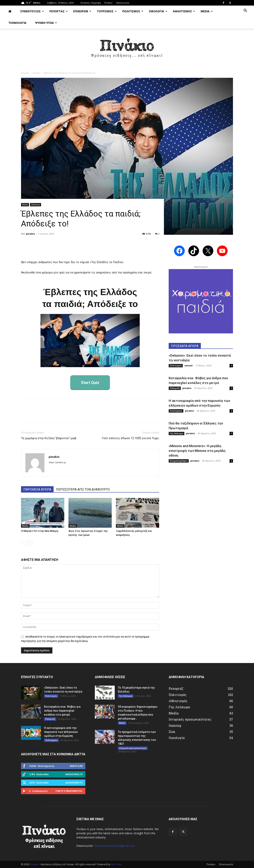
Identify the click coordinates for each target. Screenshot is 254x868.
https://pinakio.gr (57, 462)
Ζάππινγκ (36, 205)
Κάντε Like (76, 766)
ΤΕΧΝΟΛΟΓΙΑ (17, 23)
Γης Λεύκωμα (177, 433)
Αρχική (25, 73)
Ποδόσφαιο (176, 411)
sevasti (189, 365)
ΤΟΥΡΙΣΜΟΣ (107, 11)
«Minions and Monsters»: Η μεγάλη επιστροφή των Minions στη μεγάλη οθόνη (197, 451)
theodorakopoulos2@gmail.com (114, 846)
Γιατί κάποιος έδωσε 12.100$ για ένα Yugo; (130, 438)
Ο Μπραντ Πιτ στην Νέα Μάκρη (40, 531)
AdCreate (116, 864)
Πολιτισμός (176, 366)
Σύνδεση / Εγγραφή (91, 3)
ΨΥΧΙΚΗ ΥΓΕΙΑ (46, 23)
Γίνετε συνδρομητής (69, 791)
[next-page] (30, 543)
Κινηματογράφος (179, 461)
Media (36, 73)
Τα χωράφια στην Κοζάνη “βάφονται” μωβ (49, 438)
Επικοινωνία (123, 3)
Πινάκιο (108, 3)
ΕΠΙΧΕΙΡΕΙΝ (82, 11)
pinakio (30, 234)
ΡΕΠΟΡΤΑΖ (59, 11)
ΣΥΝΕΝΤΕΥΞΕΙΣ (32, 11)
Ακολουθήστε (74, 774)
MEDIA (207, 11)
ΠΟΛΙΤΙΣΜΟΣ (133, 11)
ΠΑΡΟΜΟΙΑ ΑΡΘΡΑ (37, 489)
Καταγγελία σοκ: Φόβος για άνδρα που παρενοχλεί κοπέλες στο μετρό (62, 711)
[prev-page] (24, 543)
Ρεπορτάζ (175, 388)
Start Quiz (90, 383)
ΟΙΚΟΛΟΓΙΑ (158, 11)
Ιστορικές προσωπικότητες (133, 748)
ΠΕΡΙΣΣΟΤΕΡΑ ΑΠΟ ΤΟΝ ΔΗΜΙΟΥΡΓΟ (83, 489)
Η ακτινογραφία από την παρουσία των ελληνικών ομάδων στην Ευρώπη (61, 732)
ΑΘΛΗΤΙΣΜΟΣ (184, 11)
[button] (245, 11)
